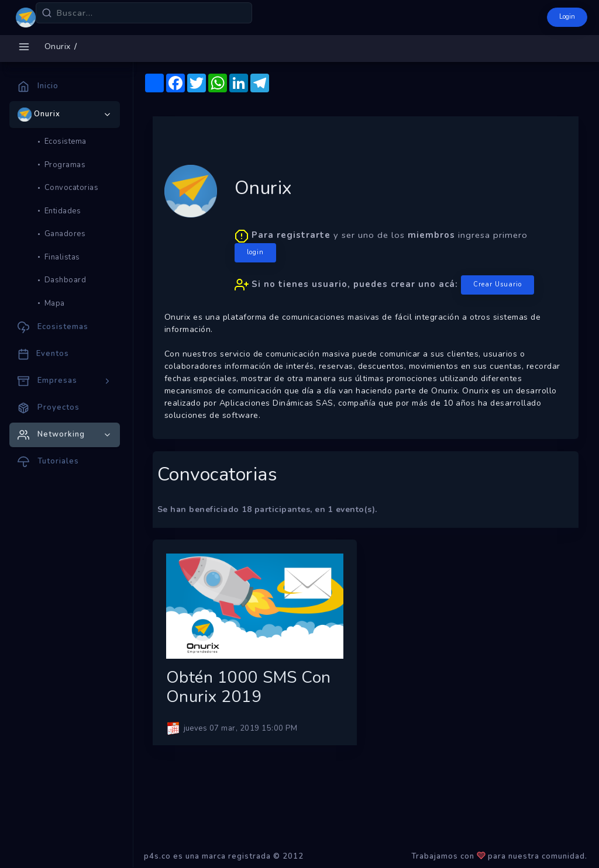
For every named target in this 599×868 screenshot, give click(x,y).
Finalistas (62, 257)
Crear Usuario (498, 284)
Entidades (63, 211)
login (255, 252)
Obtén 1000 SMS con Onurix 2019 (249, 687)
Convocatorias (72, 188)
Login (567, 17)
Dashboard (66, 280)
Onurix (58, 46)
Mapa (55, 303)
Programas (65, 165)
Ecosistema (66, 141)
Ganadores (65, 234)
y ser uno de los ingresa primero (384, 262)
